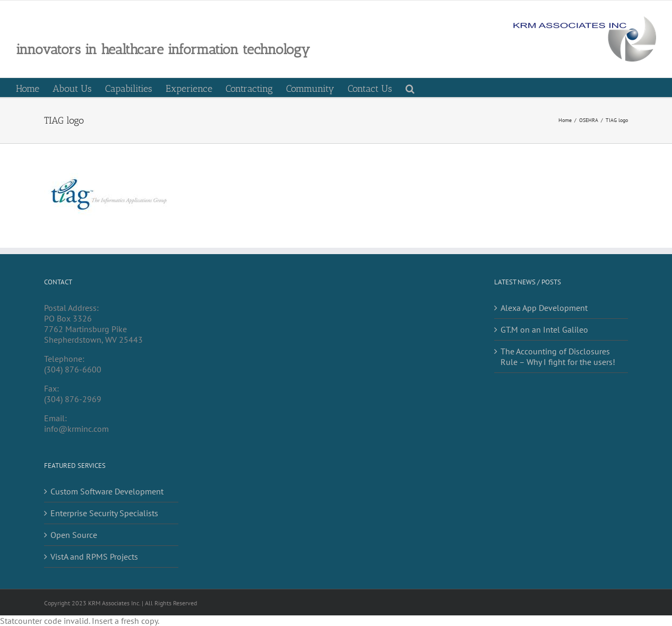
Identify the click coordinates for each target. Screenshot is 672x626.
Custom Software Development (107, 491)
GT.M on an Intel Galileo (544, 329)
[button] (410, 88)
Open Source (74, 535)
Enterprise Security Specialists (104, 513)
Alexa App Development (544, 308)
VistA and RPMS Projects (94, 557)
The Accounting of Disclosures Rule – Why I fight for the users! (558, 357)
